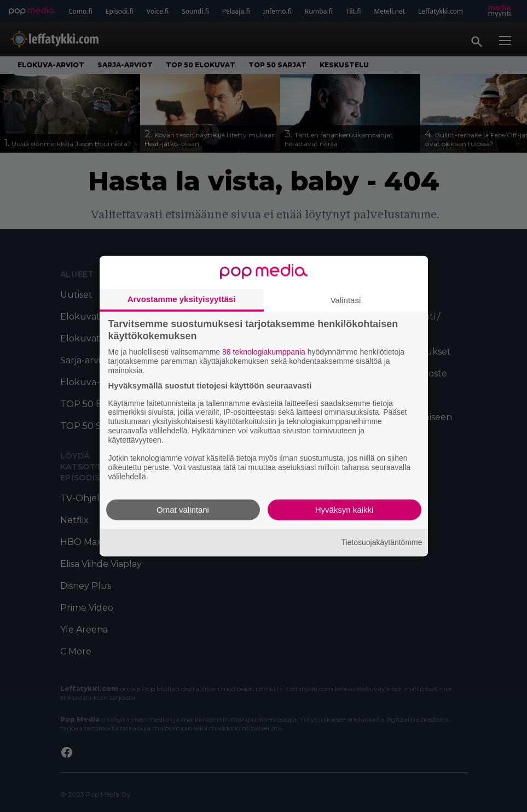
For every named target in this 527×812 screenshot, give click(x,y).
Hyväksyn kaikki (344, 509)
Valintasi (346, 300)
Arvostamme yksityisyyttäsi (182, 299)
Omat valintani (183, 509)
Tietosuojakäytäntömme (381, 542)
